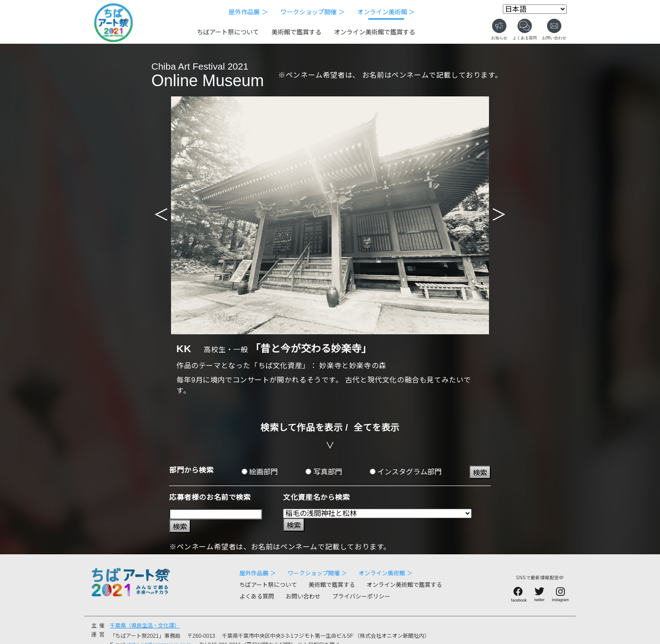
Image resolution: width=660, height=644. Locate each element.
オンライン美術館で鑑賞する (375, 32)
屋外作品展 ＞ (248, 12)
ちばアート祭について (228, 32)
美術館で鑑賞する (297, 32)
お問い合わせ (303, 596)
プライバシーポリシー (361, 596)
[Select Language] (535, 9)
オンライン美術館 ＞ (386, 12)
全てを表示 (377, 428)
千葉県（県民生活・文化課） (145, 626)
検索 (480, 473)
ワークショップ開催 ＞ (313, 12)
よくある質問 (257, 596)
